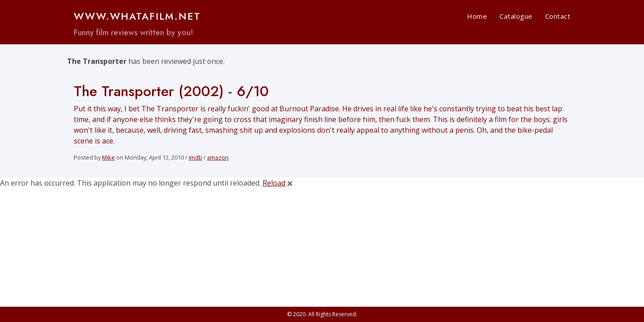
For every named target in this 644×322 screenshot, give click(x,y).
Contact (558, 16)
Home (477, 16)
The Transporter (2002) (149, 92)
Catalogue (516, 16)
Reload (274, 183)
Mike (108, 158)
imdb (195, 158)
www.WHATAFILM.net (137, 16)
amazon (218, 158)
